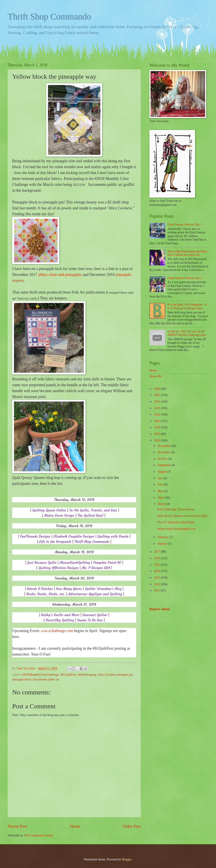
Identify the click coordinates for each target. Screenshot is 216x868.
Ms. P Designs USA (96, 568)
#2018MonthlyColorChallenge (40, 675)
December (164, 446)
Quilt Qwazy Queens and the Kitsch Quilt (182, 516)
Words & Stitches (40, 589)
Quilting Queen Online (49, 510)
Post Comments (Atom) (39, 835)
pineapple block (22, 679)
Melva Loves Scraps (59, 515)
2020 (157, 427)
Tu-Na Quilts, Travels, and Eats (93, 510)
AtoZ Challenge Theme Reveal (176, 509)
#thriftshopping (87, 675)
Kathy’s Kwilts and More (60, 615)
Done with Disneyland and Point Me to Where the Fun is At (187, 253)
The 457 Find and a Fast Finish (176, 522)
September (165, 465)
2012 (157, 584)
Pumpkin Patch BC (107, 562)
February (164, 537)
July (161, 478)
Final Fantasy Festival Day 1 (185, 225)
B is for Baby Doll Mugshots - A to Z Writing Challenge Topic (187, 306)
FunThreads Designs (35, 536)
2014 (157, 571)
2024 (157, 402)
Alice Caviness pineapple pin (115, 675)
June (161, 484)
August (162, 472)
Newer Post (17, 826)
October (163, 459)
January (163, 544)
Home (75, 826)
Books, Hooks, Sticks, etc (45, 594)
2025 (157, 395)
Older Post (132, 826)
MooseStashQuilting (75, 562)
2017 (157, 552)
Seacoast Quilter (95, 615)
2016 (157, 558)
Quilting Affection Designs (58, 568)
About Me (156, 376)
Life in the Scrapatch (55, 542)
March (162, 504)
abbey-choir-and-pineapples (60, 275)
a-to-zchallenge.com (57, 631)
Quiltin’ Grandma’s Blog (103, 589)
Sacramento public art (46, 679)
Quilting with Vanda (113, 536)
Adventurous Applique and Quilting (95, 594)
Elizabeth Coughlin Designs (74, 536)
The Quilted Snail (90, 515)
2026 (157, 389)
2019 (157, 434)
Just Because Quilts (42, 562)
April (161, 498)
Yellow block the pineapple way (176, 529)
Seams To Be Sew (90, 620)
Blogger (127, 859)
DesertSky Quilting (60, 620)
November (165, 452)
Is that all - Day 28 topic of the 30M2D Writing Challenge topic (187, 333)
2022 (157, 414)
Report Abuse (160, 609)
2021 (157, 421)
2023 (157, 408)
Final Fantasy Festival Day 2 (185, 278)
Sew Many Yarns (69, 589)
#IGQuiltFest (68, 675)
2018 (157, 440)
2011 (157, 590)
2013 (157, 578)
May (161, 491)
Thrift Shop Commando (49, 16)
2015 (157, 565)
